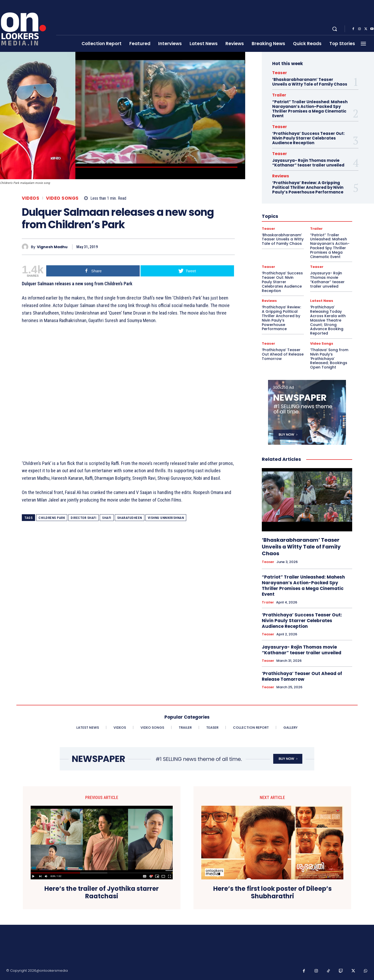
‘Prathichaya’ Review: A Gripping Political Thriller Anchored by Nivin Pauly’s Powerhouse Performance (308, 187)
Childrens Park (52, 518)
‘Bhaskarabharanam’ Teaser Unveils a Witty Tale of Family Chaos (310, 82)
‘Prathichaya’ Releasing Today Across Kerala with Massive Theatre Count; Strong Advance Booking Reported (328, 320)
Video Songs (62, 198)
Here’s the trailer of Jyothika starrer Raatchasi (102, 893)
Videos (31, 198)
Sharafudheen (130, 518)
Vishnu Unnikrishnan (166, 518)
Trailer (279, 95)
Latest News (322, 301)
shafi (107, 518)
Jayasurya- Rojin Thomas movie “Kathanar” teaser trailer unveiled (308, 163)
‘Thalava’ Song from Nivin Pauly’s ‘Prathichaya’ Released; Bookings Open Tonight (329, 359)
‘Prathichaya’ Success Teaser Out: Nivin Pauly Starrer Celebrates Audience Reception (308, 138)
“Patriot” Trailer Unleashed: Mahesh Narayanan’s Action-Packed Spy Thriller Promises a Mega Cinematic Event (310, 109)
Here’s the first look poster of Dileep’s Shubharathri (272, 893)
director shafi (84, 518)
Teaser (280, 73)
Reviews (281, 176)
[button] (335, 29)
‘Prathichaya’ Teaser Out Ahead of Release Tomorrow (283, 354)
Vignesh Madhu (52, 247)
